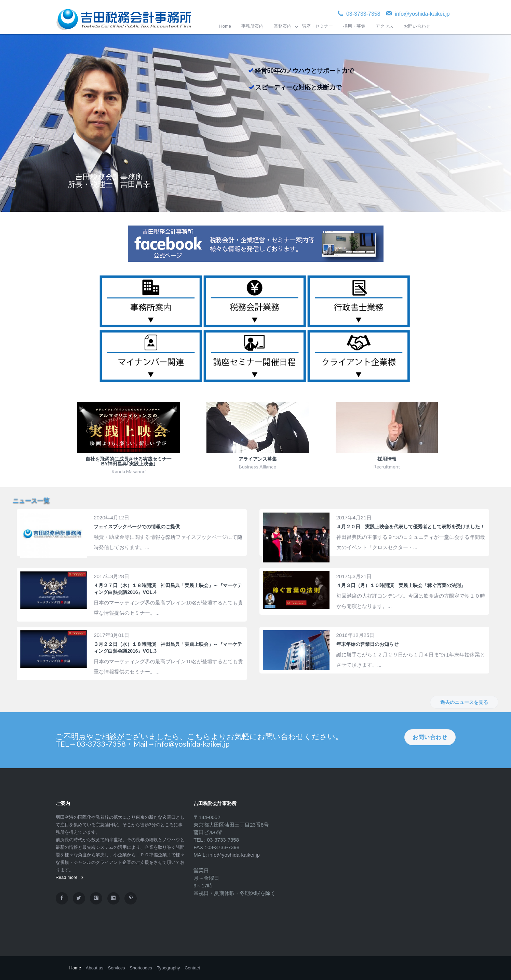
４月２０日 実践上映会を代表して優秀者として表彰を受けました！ (411, 527)
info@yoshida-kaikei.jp (234, 855)
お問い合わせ (417, 26)
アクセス (385, 26)
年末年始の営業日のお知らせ (367, 644)
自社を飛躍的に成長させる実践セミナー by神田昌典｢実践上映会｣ (129, 461)
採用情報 (387, 459)
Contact (192, 968)
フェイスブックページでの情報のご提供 (137, 527)
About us (95, 968)
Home (225, 26)
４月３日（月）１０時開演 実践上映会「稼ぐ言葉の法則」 (401, 585)
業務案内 (283, 26)
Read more (70, 877)
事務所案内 (252, 26)
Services (117, 968)
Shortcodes (141, 968)
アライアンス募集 (258, 459)
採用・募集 (354, 26)
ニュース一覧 (31, 501)
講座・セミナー (317, 26)
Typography (169, 968)
